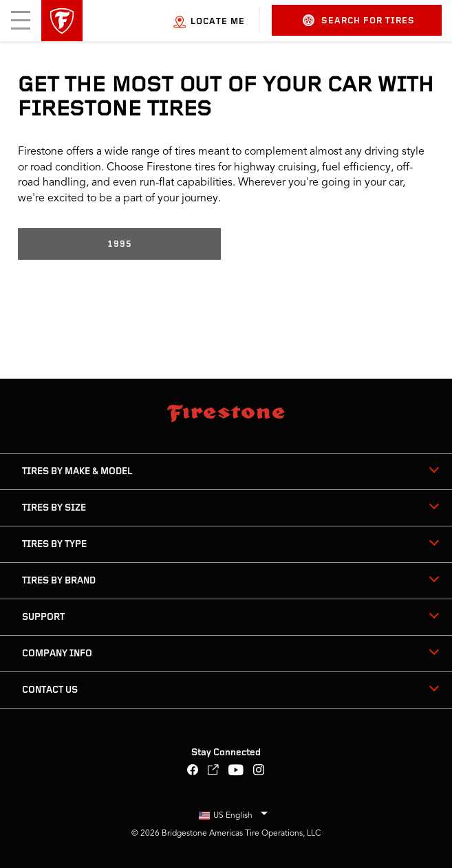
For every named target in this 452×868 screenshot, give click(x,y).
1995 (120, 244)
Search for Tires (359, 20)
